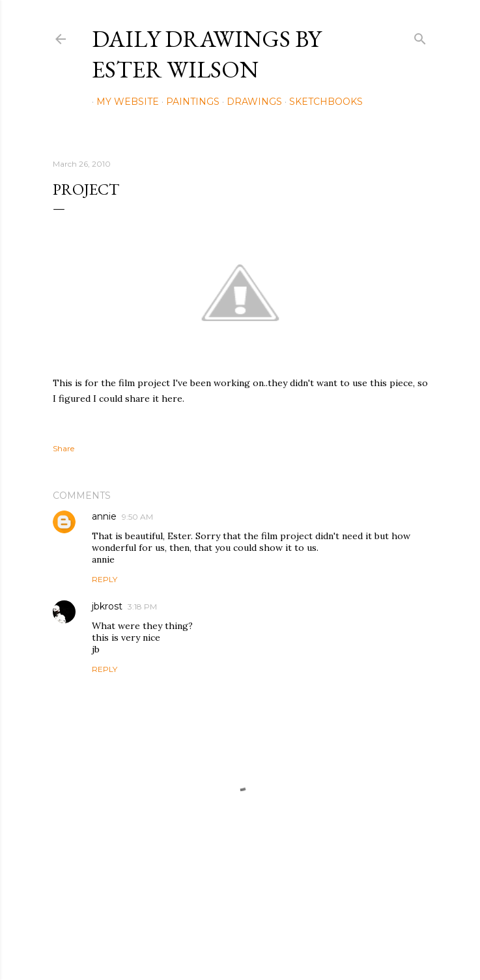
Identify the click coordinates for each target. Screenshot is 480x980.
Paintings (188, 102)
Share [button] (64, 448)
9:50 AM (137, 517)
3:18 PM (142, 607)
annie (104, 516)
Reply (105, 579)
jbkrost (107, 606)
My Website (123, 102)
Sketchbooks (321, 102)
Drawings (250, 102)
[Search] (420, 36)
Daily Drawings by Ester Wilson (206, 54)
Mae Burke (275, 943)
